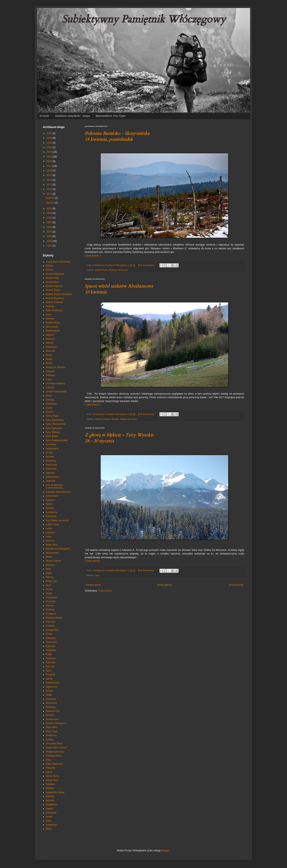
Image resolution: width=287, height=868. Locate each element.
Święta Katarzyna (55, 752)
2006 (50, 227)
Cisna (49, 379)
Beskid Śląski (101, 270)
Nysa (49, 585)
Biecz (49, 315)
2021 (50, 147)
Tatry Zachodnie (54, 764)
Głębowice (51, 404)
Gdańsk (50, 400)
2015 (50, 175)
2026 (50, 133)
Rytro (49, 671)
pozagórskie (52, 630)
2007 (50, 222)
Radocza (51, 646)
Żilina (49, 829)
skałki (49, 695)
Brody (49, 355)
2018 (50, 161)
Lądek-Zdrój (52, 524)
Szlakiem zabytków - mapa (72, 116)
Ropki (49, 654)
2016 (50, 171)
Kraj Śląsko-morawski (57, 520)
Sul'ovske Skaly (54, 744)
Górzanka (51, 444)
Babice (50, 266)
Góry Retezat (53, 432)
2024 (50, 143)
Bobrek (50, 343)
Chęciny (50, 371)
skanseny (51, 699)
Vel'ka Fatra (52, 780)
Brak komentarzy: (147, 265)
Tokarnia (50, 768)
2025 (50, 138)
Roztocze (51, 658)
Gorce (49, 408)
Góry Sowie (52, 436)
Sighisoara (52, 687)
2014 (50, 180)
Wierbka (50, 796)
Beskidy (113, 270)
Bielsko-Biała (53, 323)
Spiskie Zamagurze (56, 723)
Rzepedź (51, 674)
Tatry (97, 575)
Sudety (50, 740)
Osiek (49, 593)
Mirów (49, 557)
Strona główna (165, 585)
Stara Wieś (52, 727)
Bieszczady (52, 327)
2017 (50, 166)
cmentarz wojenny (56, 383)
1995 (50, 246)
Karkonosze (52, 496)
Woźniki (50, 801)
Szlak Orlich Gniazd (56, 748)
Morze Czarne (53, 561)
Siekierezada (53, 683)
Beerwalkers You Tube (111, 116)
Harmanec (51, 469)
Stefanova (51, 735)
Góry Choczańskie (56, 424)
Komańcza (52, 512)
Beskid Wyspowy (55, 298)
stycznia (50, 203)
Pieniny (50, 606)
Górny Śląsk (52, 416)
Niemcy (50, 577)
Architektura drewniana (58, 262)
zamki (49, 817)
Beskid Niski (52, 282)
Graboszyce (52, 449)
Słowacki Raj (53, 711)
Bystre (49, 363)
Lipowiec (51, 533)
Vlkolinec (51, 784)
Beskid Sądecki (54, 286)
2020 (50, 152)
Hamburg (51, 461)
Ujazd (49, 772)
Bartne (49, 270)
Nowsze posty (93, 585)
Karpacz (50, 500)
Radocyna (51, 642)
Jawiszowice (53, 477)
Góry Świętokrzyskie (57, 440)
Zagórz (50, 808)
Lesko (49, 528)
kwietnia (50, 198)
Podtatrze (51, 614)
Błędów (50, 335)
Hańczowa (51, 465)
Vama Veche (53, 776)
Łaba (49, 537)
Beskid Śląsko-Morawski (59, 294)
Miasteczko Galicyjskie (58, 549)
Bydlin (49, 359)
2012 (50, 189)
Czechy (50, 388)
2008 (50, 218)
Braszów (50, 351)
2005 (50, 232)
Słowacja (51, 707)
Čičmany (51, 375)
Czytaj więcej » (93, 256)
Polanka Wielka (54, 618)
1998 (50, 241)
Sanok (49, 679)
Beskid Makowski (55, 274)
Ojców (49, 589)
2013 (50, 185)
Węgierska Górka (128, 419)
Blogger (165, 850)
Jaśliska (50, 473)
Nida (48, 569)
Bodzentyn (52, 347)
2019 (50, 157)
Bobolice (50, 339)
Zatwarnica (52, 825)
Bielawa (50, 319)
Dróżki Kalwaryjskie (56, 392)
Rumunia (51, 662)
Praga (49, 634)
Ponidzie (50, 626)
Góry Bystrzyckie (55, 420)
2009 (50, 213)
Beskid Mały (52, 278)
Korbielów (51, 516)
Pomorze (51, 622)
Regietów (51, 650)
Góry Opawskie (54, 428)
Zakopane (51, 813)
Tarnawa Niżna (54, 756)
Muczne (50, 565)
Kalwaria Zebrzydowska (58, 492)
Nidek (49, 573)
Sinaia (49, 691)
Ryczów (50, 667)
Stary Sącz (52, 731)
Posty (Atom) (105, 591)
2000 (50, 236)
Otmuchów (52, 597)
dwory (49, 396)
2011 (50, 194)
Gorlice (50, 412)
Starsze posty (236, 585)
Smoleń (50, 715)
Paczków (51, 601)
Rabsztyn (51, 638)
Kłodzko (50, 508)
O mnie (44, 116)
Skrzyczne (123, 270)
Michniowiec (52, 553)
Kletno (49, 504)
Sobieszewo (52, 719)
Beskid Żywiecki (103, 419)
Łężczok (50, 541)
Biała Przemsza (54, 310)
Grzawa (50, 456)
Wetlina (50, 788)
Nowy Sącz (52, 581)
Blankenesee (53, 331)
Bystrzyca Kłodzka (56, 367)
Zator (49, 821)
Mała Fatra (52, 545)
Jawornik (51, 481)
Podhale (50, 610)
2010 (50, 208)
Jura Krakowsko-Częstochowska (55, 486)
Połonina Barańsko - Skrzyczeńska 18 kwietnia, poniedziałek (117, 136)
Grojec (49, 453)
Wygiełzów (52, 804)
